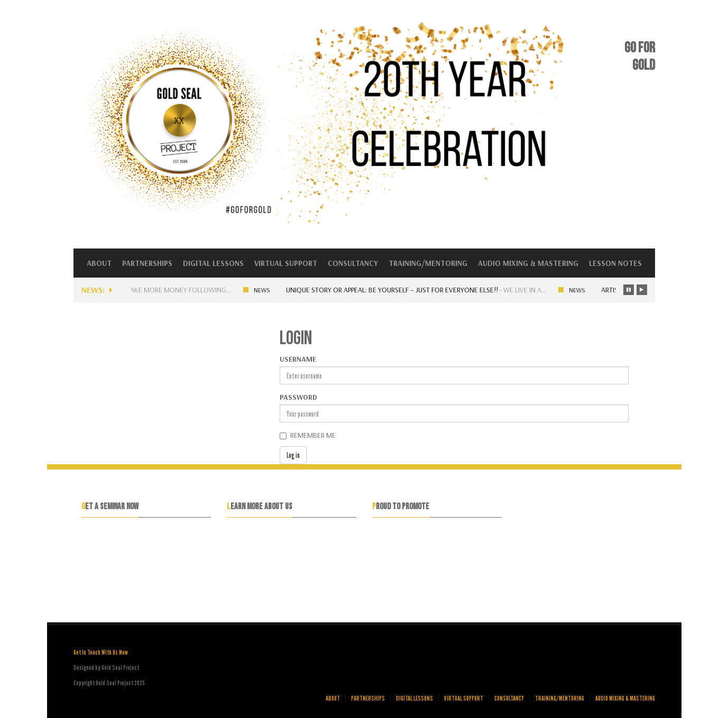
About (99, 263)
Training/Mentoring (428, 263)
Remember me (313, 435)
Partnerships (147, 263)
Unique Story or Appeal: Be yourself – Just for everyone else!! (397, 290)
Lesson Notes (615, 263)
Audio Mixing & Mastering (528, 263)
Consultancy (353, 263)
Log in (293, 455)
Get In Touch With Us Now (101, 652)
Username (298, 359)
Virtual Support (286, 263)
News (267, 290)
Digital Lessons (213, 263)
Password (298, 397)
